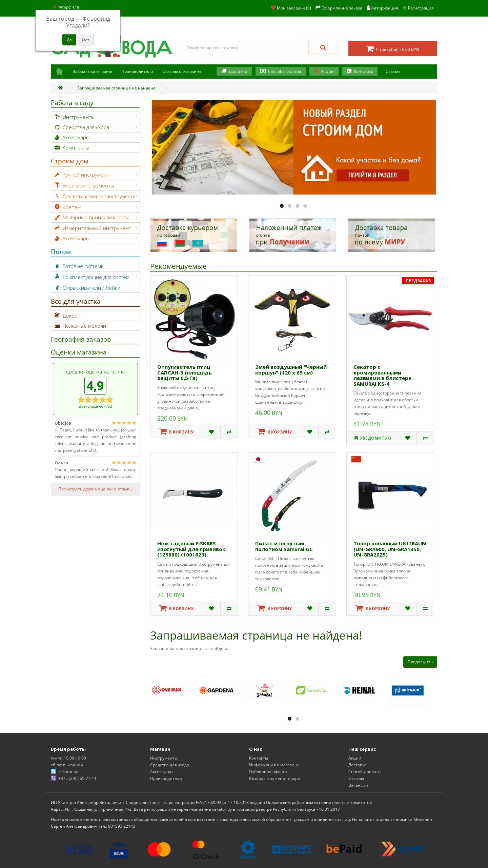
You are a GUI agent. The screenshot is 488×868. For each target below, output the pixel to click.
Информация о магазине (274, 765)
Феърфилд (66, 7)
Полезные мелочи (84, 326)
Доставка (238, 71)
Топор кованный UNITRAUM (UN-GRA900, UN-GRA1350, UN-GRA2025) (390, 549)
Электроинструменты (88, 185)
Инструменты (79, 117)
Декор (70, 316)
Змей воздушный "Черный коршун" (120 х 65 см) (291, 370)
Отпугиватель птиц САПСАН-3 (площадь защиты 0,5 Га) (185, 372)
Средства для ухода (86, 127)
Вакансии (358, 785)
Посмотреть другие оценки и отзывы (95, 489)
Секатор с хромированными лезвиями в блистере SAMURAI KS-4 (382, 375)
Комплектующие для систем (96, 277)
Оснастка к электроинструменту (99, 196)
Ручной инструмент (86, 175)
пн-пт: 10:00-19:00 (68, 758)
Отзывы (356, 778)
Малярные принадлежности (96, 217)
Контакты (363, 71)
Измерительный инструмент (97, 228)
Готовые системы (84, 266)
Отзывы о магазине (182, 71)
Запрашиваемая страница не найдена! (117, 88)
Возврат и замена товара (274, 778)
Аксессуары (76, 137)
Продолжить (420, 662)
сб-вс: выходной (67, 765)
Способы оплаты (284, 71)
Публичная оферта (268, 772)
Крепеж (72, 207)
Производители (137, 71)
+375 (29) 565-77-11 (77, 778)
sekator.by (68, 772)
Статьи (393, 71)
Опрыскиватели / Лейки (91, 288)
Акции (327, 71)
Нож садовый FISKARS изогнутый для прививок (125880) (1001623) (191, 549)
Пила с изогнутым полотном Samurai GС (284, 546)
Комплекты (76, 147)
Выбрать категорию (92, 71)
